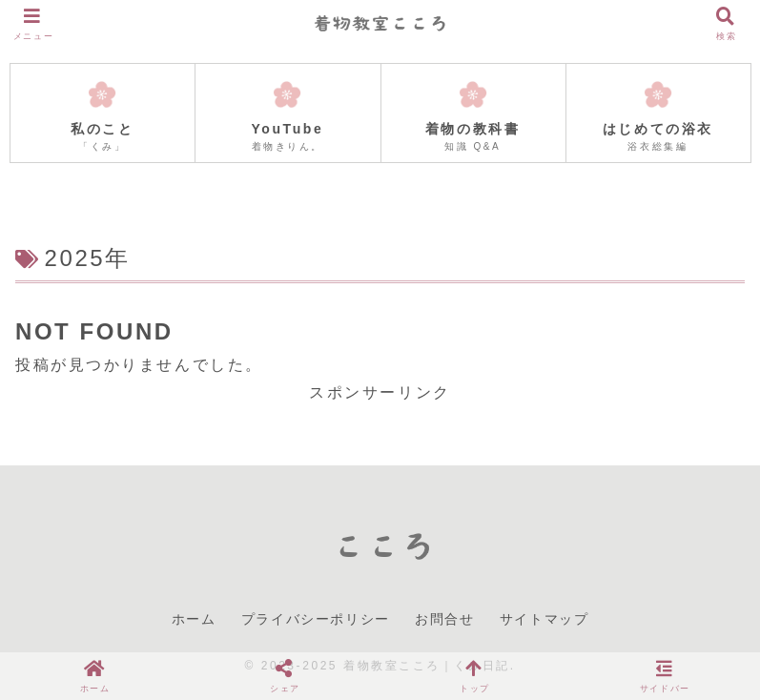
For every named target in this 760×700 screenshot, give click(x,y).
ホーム (194, 619)
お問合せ (444, 619)
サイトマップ (544, 619)
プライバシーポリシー (316, 619)
